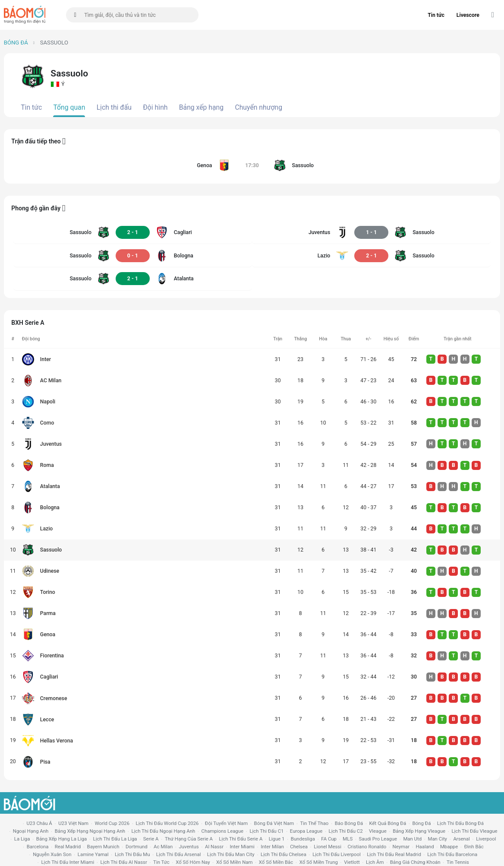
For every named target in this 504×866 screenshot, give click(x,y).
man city (438, 839)
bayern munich (103, 847)
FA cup (329, 839)
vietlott (352, 862)
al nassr (214, 847)
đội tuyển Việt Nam (226, 823)
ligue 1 (277, 839)
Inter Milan (272, 847)
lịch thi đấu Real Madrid (394, 854)
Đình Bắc (474, 847)
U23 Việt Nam (73, 823)
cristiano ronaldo (367, 847)
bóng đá (422, 823)
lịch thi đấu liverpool (337, 854)
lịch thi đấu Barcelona (452, 854)
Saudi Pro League (378, 839)
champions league (222, 831)
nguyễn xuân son (52, 854)
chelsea (299, 847)
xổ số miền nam (235, 862)
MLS (348, 839)
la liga (22, 839)
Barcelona (38, 847)
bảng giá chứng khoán (415, 862)
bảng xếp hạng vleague (419, 831)
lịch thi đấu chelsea (283, 854)
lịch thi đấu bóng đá (460, 823)
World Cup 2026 (112, 823)
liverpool (486, 839)
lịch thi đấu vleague (474, 831)
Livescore (468, 15)
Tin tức (436, 15)
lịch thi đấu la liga (115, 839)
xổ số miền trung (319, 862)
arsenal (461, 839)
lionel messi (328, 847)
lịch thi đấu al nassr (124, 862)
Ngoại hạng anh (31, 831)
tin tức (161, 862)
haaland (425, 847)
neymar (401, 847)
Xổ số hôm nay (193, 862)
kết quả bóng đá (388, 823)
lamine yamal (93, 854)
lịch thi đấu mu (132, 854)
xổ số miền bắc (276, 862)
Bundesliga (303, 839)
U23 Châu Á (39, 823)
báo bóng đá (349, 823)
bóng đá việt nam (274, 823)
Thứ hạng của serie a (189, 839)
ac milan (163, 847)
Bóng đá (16, 43)
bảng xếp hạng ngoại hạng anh (90, 831)
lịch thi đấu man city (231, 854)
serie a (151, 839)
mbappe (449, 847)
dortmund (137, 847)
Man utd (412, 839)
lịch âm (375, 862)
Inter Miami (242, 847)
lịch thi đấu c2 (346, 831)
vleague (378, 831)
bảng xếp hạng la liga (61, 839)
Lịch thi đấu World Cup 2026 (167, 823)
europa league (306, 831)
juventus (189, 847)
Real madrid (68, 847)
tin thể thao (315, 823)
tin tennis (458, 862)
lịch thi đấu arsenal (179, 854)
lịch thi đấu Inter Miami (68, 862)
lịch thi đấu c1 (266, 831)
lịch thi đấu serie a (241, 839)
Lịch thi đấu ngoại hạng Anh (163, 831)
